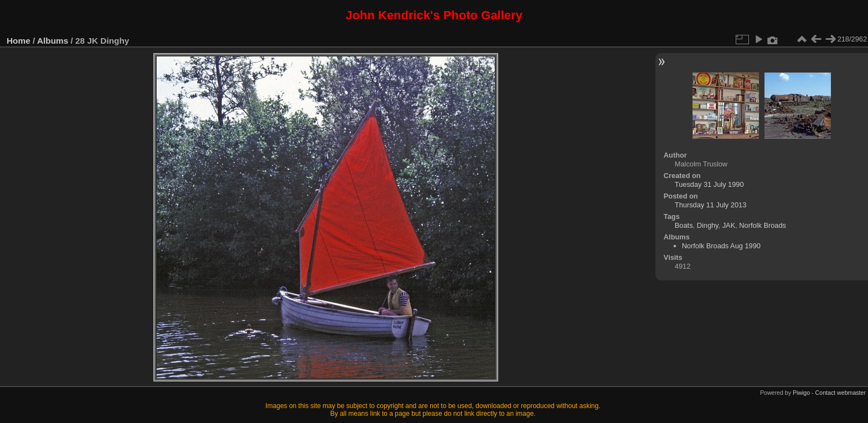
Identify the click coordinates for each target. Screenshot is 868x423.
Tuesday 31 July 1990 (709, 184)
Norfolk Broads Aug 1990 (721, 246)
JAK (729, 225)
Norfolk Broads (763, 225)
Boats (684, 225)
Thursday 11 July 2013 (711, 205)
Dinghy (708, 225)
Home (19, 41)
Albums (53, 41)
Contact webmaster (841, 393)
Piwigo (801, 393)
